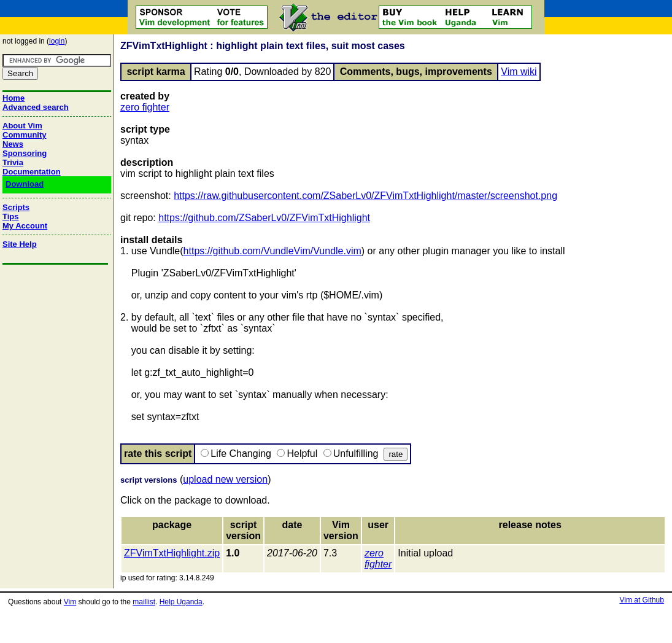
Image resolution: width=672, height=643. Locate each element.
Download (25, 184)
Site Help (20, 244)
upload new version (225, 479)
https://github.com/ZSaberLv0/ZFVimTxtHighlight (264, 218)
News (13, 144)
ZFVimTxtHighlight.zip (172, 553)
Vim (70, 602)
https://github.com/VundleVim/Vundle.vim (272, 251)
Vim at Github (641, 600)
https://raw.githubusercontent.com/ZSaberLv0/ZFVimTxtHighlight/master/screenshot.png (365, 196)
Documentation (32, 172)
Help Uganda (181, 602)
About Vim (22, 126)
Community (25, 135)
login (57, 41)
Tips (11, 216)
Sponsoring (25, 153)
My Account (25, 226)
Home (14, 98)
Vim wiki (519, 72)
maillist (144, 602)
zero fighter (145, 107)
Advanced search (36, 107)
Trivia (13, 162)
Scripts (16, 207)
